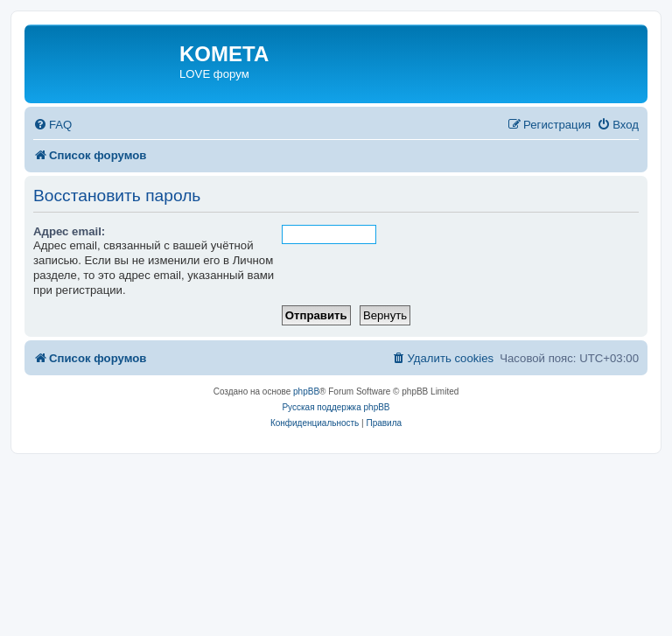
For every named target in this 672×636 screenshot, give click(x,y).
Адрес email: (69, 231)
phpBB (306, 391)
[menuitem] (52, 125)
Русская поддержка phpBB (336, 407)
